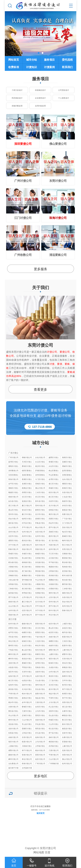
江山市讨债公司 (54, 724)
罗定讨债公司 (40, 597)
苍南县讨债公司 (40, 668)
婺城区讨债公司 (27, 707)
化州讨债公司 (27, 532)
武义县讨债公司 (54, 707)
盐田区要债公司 (67, 471)
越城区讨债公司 (27, 655)
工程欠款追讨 (17, 90)
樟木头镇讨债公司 (67, 576)
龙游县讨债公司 (13, 724)
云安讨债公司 (54, 597)
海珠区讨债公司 (67, 458)
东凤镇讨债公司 (13, 585)
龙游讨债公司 (40, 720)
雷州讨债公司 (40, 506)
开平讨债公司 (27, 527)
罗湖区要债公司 (40, 471)
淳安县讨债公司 (13, 637)
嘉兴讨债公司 (54, 689)
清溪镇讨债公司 (40, 567)
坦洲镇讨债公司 (40, 593)
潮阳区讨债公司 (67, 484)
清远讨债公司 (27, 549)
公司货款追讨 (64, 90)
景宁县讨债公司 (54, 733)
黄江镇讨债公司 (27, 567)
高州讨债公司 (13, 532)
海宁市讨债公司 (67, 698)
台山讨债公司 (13, 527)
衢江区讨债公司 (67, 720)
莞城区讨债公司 (13, 554)
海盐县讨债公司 (40, 698)
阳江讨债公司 (67, 545)
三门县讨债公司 (54, 681)
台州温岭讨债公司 (27, 768)
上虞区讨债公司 (54, 655)
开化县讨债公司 (40, 724)
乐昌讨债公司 (67, 492)
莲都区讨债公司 (27, 729)
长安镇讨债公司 (13, 571)
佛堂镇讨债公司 (54, 742)
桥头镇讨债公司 (13, 563)
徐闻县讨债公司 (54, 510)
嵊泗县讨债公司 (67, 716)
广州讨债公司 (13, 457)
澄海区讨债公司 (40, 484)
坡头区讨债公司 (27, 510)
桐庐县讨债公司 (67, 633)
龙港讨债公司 (13, 663)
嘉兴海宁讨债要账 (13, 768)
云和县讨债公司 (27, 733)
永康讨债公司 (13, 707)
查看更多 (40, 390)
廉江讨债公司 (27, 506)
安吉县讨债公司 (40, 690)
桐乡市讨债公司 (13, 703)
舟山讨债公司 (13, 715)
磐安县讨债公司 (13, 711)
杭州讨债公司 (13, 624)
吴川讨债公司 (54, 506)
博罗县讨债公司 (40, 541)
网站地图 (39, 852)
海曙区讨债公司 (54, 641)
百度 (48, 852)
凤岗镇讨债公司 (67, 567)
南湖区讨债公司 (67, 694)
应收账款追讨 (40, 90)
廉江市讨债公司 (27, 515)
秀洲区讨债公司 (13, 698)
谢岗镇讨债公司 (27, 563)
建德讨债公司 (27, 624)
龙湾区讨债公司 (40, 663)
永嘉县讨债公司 (13, 668)
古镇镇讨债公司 (54, 585)
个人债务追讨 (64, 98)
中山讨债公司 (40, 580)
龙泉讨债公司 (13, 729)
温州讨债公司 (40, 659)
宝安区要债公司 (13, 475)
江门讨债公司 (67, 523)
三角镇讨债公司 (13, 589)
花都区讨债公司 (67, 462)
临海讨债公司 (13, 676)
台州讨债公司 (54, 672)
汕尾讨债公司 (27, 545)
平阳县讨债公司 (27, 668)
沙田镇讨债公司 (54, 571)
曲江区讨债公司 (54, 497)
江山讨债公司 (27, 720)
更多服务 (41, 269)
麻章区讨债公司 (40, 510)
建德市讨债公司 (27, 637)
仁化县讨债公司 (67, 497)
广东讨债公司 (13, 453)
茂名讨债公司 (67, 527)
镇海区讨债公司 (27, 641)
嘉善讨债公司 (40, 694)
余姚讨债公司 (54, 637)
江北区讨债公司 (40, 641)
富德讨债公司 (27, 755)
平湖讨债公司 (13, 694)
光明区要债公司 (67, 475)
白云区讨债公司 (40, 462)
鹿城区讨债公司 (27, 663)
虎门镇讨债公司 (27, 571)
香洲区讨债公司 (27, 480)
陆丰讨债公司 (40, 545)
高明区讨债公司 (27, 493)
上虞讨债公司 (67, 650)
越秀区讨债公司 (54, 458)
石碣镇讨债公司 (67, 554)
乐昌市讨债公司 (54, 501)
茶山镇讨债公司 (27, 558)
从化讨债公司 (40, 457)
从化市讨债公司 (54, 467)
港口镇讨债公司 (27, 589)
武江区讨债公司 (40, 497)
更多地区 (41, 776)
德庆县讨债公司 (13, 523)
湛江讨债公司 (13, 506)
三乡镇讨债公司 (67, 589)
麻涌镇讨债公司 (27, 576)
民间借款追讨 (17, 98)
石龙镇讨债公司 (13, 558)
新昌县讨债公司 (27, 659)
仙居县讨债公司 (27, 681)
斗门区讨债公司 (40, 480)
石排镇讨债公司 (40, 558)
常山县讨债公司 (27, 724)
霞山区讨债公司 (13, 510)
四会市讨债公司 (54, 523)
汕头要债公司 (13, 763)
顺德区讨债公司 (13, 493)
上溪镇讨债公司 (13, 746)
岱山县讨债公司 (54, 716)
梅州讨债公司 (67, 540)
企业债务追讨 (40, 98)
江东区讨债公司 (67, 641)
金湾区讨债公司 (54, 480)
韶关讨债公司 (54, 492)
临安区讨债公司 (54, 633)
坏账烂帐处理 (17, 106)
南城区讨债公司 (40, 554)
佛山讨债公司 (40, 488)
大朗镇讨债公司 (13, 567)
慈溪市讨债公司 (67, 646)
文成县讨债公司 (54, 668)
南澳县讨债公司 (27, 488)
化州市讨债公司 (40, 536)
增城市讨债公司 (67, 467)
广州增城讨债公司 (54, 764)
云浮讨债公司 (27, 597)
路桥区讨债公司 (67, 676)
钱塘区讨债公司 (27, 633)
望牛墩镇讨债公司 (27, 580)
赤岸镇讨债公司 (54, 746)
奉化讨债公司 (13, 641)
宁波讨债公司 (40, 637)
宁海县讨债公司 (13, 650)
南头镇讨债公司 (67, 580)
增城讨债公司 (27, 457)
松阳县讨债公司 (13, 733)
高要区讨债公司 (54, 519)
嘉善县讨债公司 (27, 698)
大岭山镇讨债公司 (13, 580)
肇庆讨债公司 (54, 514)
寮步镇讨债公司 (67, 563)
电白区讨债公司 (67, 532)
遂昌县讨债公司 (67, 729)
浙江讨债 (12, 619)
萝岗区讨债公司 (27, 467)
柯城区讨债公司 (54, 720)
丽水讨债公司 (67, 724)
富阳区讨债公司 (40, 633)
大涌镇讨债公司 (40, 589)
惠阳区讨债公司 (13, 541)
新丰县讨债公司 (40, 501)
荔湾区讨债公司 (13, 462)
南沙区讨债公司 (40, 467)
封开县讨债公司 (27, 523)
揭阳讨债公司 (67, 593)
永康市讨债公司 (67, 711)
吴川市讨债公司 (40, 515)
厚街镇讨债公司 (40, 571)
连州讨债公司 (54, 549)
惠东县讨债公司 (27, 541)
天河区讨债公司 (27, 462)
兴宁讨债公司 (13, 545)
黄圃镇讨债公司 (54, 580)
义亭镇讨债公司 (40, 746)
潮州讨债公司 (54, 593)
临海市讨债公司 (13, 685)
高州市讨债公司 (27, 536)
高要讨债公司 (67, 514)
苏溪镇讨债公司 (67, 742)
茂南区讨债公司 (54, 532)
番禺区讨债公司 (13, 467)
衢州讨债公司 (13, 720)
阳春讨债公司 (13, 549)
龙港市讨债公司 (40, 672)
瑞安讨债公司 (54, 659)
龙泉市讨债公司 (67, 733)
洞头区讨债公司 (67, 663)
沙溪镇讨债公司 (54, 589)
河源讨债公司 (54, 545)
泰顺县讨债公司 (67, 668)
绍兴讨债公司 (40, 650)
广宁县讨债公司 (67, 519)
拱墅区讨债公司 (13, 628)
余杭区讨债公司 (67, 628)
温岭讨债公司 (67, 672)
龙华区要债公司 (40, 475)
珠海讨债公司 (13, 479)
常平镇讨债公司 (54, 563)
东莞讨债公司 (40, 345)
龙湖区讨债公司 (27, 484)
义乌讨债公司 (54, 702)
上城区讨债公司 (67, 624)
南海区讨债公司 (67, 488)
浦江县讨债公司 (67, 707)
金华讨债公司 (27, 702)
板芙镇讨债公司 (13, 593)
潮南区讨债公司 (13, 488)
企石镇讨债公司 (54, 558)
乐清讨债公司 (67, 659)
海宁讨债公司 (67, 689)
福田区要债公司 (27, 471)
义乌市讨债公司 (40, 711)
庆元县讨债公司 (40, 733)
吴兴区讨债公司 (54, 685)
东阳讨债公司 (67, 702)
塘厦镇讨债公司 (54, 567)
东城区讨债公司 (27, 554)
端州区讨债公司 (27, 519)
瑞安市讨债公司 (13, 672)
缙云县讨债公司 (54, 729)
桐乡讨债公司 (27, 694)
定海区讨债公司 (27, 716)
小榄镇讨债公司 (40, 585)
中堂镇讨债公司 (40, 576)
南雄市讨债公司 (67, 501)
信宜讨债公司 (40, 532)
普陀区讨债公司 (40, 716)
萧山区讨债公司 (54, 628)
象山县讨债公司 (27, 650)
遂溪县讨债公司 (67, 510)
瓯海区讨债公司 (54, 663)
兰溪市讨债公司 (27, 711)
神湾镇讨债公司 (27, 593)
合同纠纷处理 (40, 106)
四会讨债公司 (13, 519)
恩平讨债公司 (54, 527)
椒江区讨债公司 (13, 681)
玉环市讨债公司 (67, 681)
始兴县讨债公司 (13, 501)
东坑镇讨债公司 (40, 563)
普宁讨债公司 (13, 597)
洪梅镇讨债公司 (13, 576)
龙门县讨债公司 (54, 541)
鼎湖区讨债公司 (40, 519)
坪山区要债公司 (54, 475)
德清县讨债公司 (13, 690)
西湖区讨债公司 (27, 628)
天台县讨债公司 (40, 681)
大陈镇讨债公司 (27, 746)
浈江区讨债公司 (27, 497)
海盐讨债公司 (54, 694)
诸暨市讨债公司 (67, 655)
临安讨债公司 (54, 624)
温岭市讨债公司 (27, 685)
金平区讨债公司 (13, 484)
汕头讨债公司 (67, 479)
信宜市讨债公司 (13, 536)
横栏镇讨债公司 (67, 585)
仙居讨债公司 (40, 676)
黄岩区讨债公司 (54, 676)
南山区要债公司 (54, 471)
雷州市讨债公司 (13, 515)
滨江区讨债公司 (40, 628)
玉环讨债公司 (27, 676)
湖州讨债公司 (40, 685)
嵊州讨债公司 (13, 654)
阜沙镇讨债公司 (27, 585)
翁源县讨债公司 (27, 501)
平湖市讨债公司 (54, 698)
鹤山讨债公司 (40, 527)
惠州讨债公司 (54, 536)
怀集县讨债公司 (40, 523)
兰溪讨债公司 (40, 702)
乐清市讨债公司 (27, 672)
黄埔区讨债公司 (54, 462)
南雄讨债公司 (13, 497)
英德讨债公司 (40, 549)
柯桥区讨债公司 (40, 655)
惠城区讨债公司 (67, 536)
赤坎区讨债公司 (67, 506)
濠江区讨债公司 (54, 484)
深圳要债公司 (13, 471)
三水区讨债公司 (40, 493)
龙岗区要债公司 (27, 475)
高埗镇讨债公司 (54, 576)
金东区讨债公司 (40, 707)
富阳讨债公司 (40, 624)
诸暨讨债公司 (54, 650)
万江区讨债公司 (54, 554)
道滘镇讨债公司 (67, 571)
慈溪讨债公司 (67, 637)
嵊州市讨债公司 (13, 659)
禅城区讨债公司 (54, 488)
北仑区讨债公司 (27, 646)
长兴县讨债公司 (27, 690)
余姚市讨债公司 (54, 646)
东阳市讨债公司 (54, 711)
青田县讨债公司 (40, 729)
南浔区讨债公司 (67, 685)
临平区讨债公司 (13, 633)
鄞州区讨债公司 (13, 646)
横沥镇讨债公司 (67, 558)
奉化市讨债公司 (40, 646)
